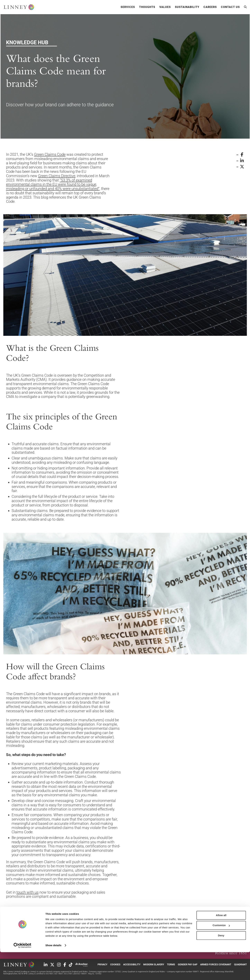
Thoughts (147, 7)
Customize (221, 953)
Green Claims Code (50, 154)
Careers (210, 7)
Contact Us (230, 7)
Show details (53, 973)
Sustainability (187, 7)
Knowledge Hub (96, 915)
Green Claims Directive (57, 176)
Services (128, 7)
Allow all (221, 943)
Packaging (132, 915)
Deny (221, 963)
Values (165, 7)
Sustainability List (54, 915)
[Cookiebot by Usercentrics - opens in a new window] (22, 973)
